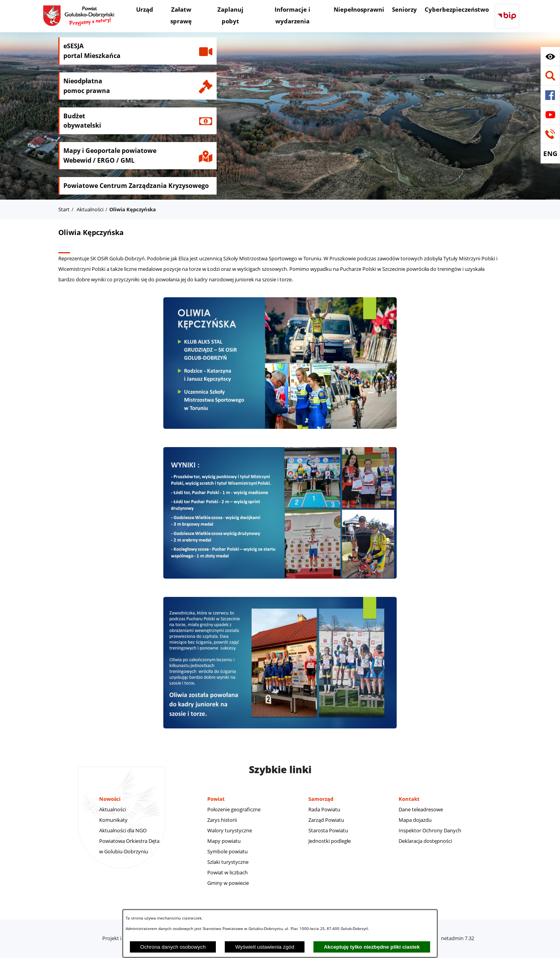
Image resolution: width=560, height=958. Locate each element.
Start (64, 209)
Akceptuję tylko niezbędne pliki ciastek (372, 947)
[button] (550, 56)
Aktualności (90, 209)
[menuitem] (145, 10)
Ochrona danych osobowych (173, 947)
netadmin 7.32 (458, 938)
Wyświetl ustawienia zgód (265, 947)
